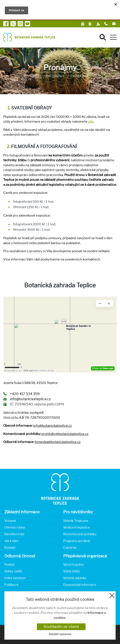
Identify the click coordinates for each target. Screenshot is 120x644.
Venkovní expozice (76, 527)
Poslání (9, 564)
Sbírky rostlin (13, 571)
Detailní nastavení (60, 634)
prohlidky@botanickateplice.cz (65, 434)
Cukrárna (70, 548)
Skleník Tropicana (76, 521)
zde (91, 122)
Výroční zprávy (74, 564)
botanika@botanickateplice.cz (58, 442)
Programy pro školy (77, 541)
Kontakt (10, 548)
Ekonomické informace (80, 585)
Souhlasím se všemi (61, 627)
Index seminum (15, 578)
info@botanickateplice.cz (30, 399)
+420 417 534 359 (25, 394)
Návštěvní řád (14, 534)
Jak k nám (11, 541)
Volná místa (71, 571)
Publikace (11, 585)
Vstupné (10, 521)
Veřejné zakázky (75, 578)
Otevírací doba (15, 527)
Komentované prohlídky (80, 534)
